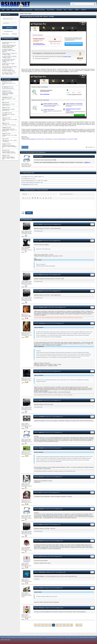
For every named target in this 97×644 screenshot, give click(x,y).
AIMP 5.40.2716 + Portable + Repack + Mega (9, 64)
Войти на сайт (10, 28)
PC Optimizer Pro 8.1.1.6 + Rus (29, 179)
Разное (70, 10)
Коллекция (59, 10)
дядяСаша (41, 432)
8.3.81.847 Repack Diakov (59, 139)
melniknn (41, 588)
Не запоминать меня (8, 31)
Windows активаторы (40, 10)
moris (40, 371)
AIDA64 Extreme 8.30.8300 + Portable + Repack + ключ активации (9, 61)
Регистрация (14, 34)
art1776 (41, 557)
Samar (40, 241)
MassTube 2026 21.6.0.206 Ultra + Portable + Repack (9, 57)
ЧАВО (77, 10)
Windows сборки (16, 10)
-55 (25, 147)
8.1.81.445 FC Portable (72, 139)
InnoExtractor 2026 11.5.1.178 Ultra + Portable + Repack (9, 73)
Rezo (40, 493)
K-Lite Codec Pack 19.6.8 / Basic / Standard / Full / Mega (9, 67)
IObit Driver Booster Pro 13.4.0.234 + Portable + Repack (9, 70)
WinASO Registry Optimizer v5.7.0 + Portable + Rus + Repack (35, 181)
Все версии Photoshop (27, 10)
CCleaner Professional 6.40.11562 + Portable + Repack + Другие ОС (9, 51)
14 (77, 625)
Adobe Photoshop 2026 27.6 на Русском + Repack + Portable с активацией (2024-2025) (9, 47)
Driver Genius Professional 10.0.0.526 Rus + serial (33, 183)
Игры (65, 10)
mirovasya (41, 608)
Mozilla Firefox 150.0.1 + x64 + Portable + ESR (9, 43)
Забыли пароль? (6, 34)
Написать (84, 10)
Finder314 (41, 541)
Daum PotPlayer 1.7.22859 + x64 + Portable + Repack (9, 54)
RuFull (40, 224)
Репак (8, 10)
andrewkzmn (42, 323)
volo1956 (41, 448)
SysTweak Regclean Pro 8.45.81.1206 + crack (37, 139)
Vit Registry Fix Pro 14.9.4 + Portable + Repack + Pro (33, 177)
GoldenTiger (42, 572)
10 (71, 625)
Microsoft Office (51, 10)
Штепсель (41, 477)
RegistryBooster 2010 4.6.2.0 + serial (30, 185)
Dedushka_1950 (43, 307)
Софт (3, 10)
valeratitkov (42, 417)
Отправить (29, 213)
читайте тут (87, 162)
